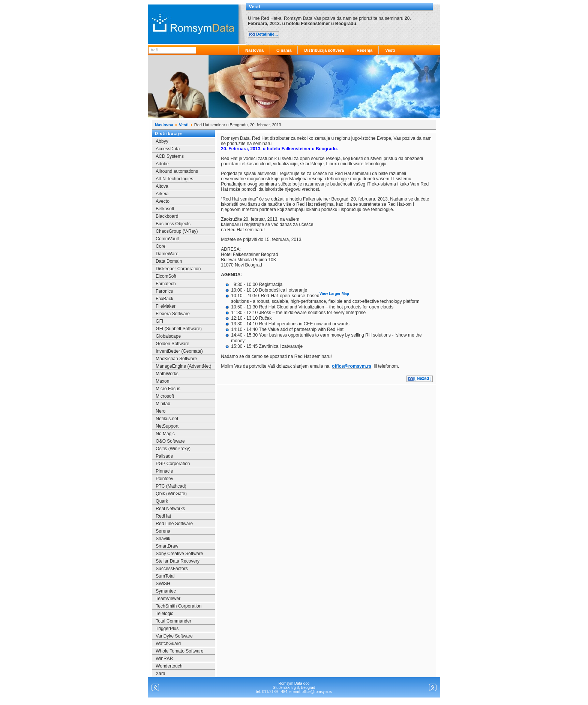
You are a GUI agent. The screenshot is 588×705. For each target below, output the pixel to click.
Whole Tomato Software (179, 651)
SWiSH (163, 584)
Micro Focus (168, 389)
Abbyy (162, 141)
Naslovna (254, 50)
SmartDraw (167, 546)
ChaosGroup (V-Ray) (177, 231)
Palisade (164, 456)
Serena (163, 531)
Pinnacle (164, 471)
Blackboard (167, 216)
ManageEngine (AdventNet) (183, 366)
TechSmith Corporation (178, 606)
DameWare (167, 254)
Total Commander (173, 621)
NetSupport (167, 426)
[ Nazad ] (423, 378)
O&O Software (170, 441)
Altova (162, 186)
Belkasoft (165, 209)
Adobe (162, 164)
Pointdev (164, 479)
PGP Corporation (173, 464)
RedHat (163, 516)
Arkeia (162, 194)
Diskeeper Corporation (178, 269)
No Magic (165, 434)
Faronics (164, 291)
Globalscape (168, 336)
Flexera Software (173, 314)
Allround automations (177, 171)
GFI (159, 321)
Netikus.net (167, 419)
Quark (162, 501)
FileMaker (166, 306)
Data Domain (169, 261)
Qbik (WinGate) (171, 494)
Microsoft (165, 396)
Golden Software (172, 344)
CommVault (167, 239)
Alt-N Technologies (174, 179)
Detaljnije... (267, 34)
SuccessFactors (172, 569)
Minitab (163, 404)
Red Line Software (174, 524)
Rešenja (364, 50)
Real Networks (170, 509)
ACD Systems (170, 156)
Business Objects (173, 224)
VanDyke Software (174, 636)
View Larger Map (334, 294)
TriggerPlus (167, 629)
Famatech (166, 284)
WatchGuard (168, 644)
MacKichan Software (176, 359)
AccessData (168, 149)
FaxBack (164, 299)
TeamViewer (168, 599)
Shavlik (163, 539)
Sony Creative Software (179, 554)
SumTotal (165, 576)
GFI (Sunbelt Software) (179, 329)
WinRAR (164, 659)
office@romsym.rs (352, 366)
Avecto (162, 201)
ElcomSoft (166, 276)
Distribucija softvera (324, 50)
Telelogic (164, 614)
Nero (160, 411)
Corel (161, 246)
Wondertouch (169, 666)
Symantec (166, 591)
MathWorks (167, 374)
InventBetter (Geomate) (179, 351)
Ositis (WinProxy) (173, 449)
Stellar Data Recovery (178, 561)
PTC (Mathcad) (171, 486)
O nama (284, 50)
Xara (160, 674)
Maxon (162, 381)
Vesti (390, 50)
